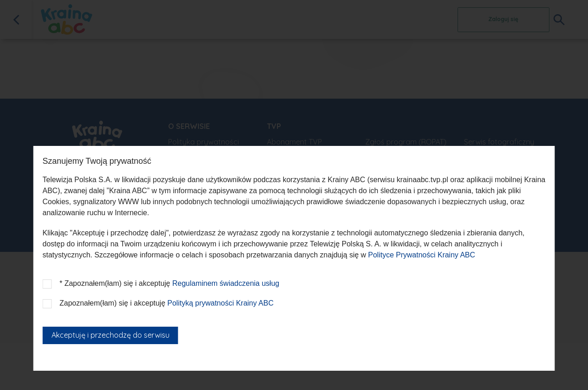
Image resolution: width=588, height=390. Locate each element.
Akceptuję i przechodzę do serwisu (110, 335)
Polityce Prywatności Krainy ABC (421, 255)
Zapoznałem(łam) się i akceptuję (167, 303)
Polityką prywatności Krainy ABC (220, 303)
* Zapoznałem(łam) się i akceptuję (170, 283)
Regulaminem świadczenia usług (226, 283)
